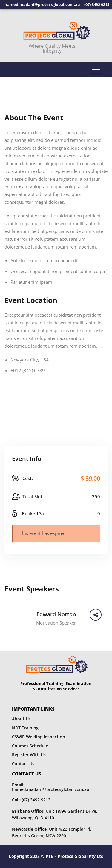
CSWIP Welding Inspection (39, 737)
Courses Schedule (30, 746)
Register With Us (29, 755)
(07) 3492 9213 (31, 800)
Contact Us (23, 764)
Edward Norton (56, 614)
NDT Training (25, 728)
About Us (21, 719)
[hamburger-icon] (96, 69)
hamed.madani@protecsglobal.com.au (51, 787)
